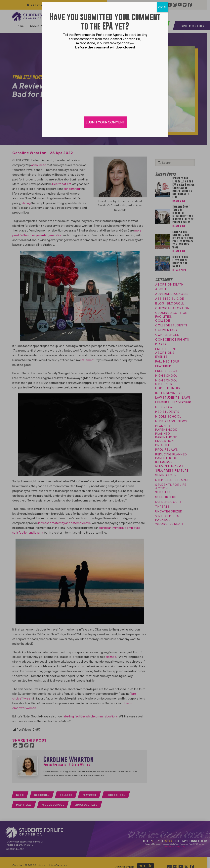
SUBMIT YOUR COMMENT (105, 122)
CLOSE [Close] (162, 7)
